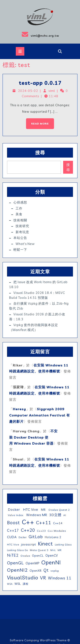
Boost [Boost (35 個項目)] (13, 522)
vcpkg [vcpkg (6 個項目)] (55, 571)
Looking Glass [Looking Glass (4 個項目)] (63, 545)
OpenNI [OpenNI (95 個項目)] (51, 562)
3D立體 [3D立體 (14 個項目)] (55, 515)
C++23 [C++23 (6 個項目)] (41, 531)
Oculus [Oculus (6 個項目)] (25, 556)
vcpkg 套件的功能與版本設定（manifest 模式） (34, 327)
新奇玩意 (22, 232)
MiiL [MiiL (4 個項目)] (53, 550)
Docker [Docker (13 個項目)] (14, 509)
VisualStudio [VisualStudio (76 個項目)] (23, 577)
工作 (19, 208)
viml (52, 91)
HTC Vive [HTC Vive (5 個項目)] (13, 545)
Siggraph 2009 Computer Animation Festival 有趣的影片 (40, 415)
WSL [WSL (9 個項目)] (18, 584)
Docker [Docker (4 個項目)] (23, 537)
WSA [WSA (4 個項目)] (10, 584)
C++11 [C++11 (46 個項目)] (44, 522)
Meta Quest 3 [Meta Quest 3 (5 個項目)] (39, 550)
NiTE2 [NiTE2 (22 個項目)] (13, 555)
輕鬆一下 (20, 250)
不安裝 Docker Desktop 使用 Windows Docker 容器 (33, 437)
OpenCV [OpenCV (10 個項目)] (52, 555)
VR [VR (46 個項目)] (43, 578)
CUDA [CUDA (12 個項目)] (12, 537)
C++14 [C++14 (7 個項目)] (58, 523)
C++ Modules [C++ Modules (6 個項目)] (57, 531)
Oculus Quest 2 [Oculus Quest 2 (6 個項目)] (59, 510)
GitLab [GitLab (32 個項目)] (36, 537)
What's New (25, 244)
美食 (19, 214)
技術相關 (20, 220)
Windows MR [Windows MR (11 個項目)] (36, 515)
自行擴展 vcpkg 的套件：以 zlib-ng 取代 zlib (39, 306)
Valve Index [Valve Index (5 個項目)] (15, 515)
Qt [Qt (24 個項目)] (46, 570)
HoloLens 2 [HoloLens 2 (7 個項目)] (53, 537)
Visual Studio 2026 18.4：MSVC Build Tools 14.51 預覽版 (37, 295)
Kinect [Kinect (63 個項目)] (45, 544)
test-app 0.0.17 (40, 84)
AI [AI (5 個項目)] (65, 515)
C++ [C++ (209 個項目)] (28, 522)
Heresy (19, 409)
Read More (38, 121)
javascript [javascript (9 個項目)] (29, 544)
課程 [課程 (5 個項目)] (26, 584)
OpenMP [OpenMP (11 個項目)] (33, 563)
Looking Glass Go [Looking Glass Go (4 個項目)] (17, 550)
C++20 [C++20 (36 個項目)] (28, 530)
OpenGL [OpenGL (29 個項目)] (15, 563)
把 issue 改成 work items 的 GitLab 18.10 (38, 284)
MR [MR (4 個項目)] (60, 550)
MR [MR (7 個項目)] (43, 510)
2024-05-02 (28, 91)
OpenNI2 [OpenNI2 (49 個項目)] (17, 570)
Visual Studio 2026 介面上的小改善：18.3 (37, 317)
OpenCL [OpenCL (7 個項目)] (38, 556)
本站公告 (20, 238)
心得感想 (20, 202)
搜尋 (40, 153)
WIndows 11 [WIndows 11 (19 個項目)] (60, 578)
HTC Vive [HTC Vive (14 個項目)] (30, 509)
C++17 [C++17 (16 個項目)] (13, 530)
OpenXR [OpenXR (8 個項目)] (36, 570)
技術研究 (22, 226)
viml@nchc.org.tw (31, 34)
